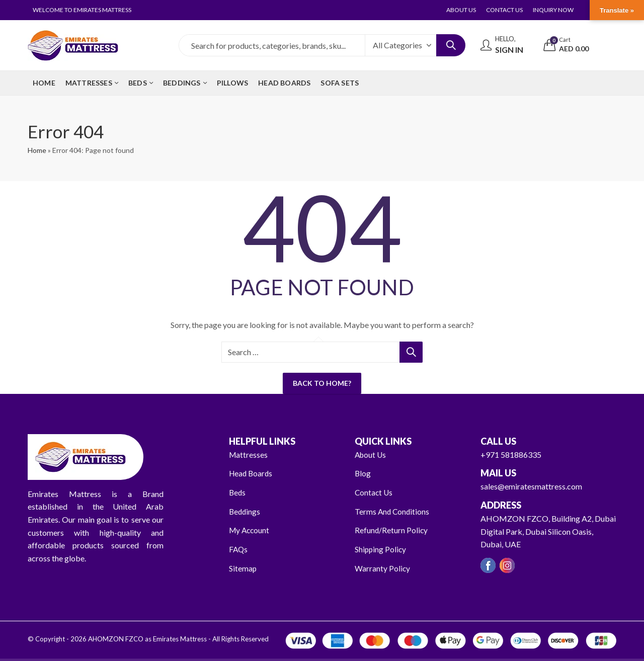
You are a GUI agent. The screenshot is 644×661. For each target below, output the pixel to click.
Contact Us (374, 492)
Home (37, 150)
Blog (363, 473)
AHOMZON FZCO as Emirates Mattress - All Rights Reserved (178, 639)
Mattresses (249, 455)
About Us (371, 455)
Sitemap (243, 568)
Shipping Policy (381, 549)
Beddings (245, 511)
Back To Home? (322, 383)
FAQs (239, 549)
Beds (238, 492)
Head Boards (252, 473)
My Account (250, 530)
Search (451, 45)
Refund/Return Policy (392, 530)
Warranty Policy (383, 568)
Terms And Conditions (393, 511)
